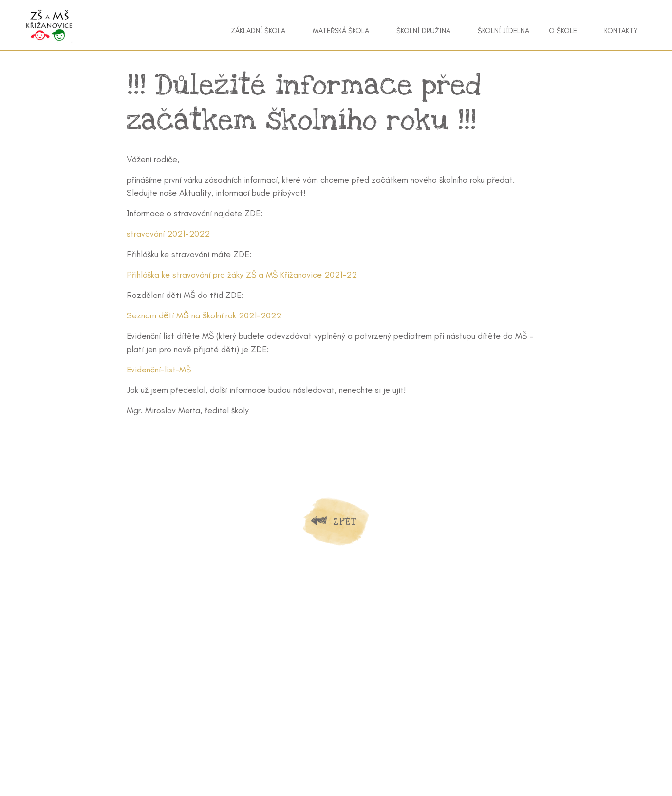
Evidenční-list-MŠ (159, 370)
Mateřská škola (341, 31)
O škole (563, 31)
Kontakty (621, 31)
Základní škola (258, 31)
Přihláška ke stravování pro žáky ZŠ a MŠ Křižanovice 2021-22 (242, 275)
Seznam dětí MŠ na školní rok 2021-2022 (204, 315)
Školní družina (423, 31)
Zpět (345, 522)
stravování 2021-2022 (168, 234)
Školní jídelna (504, 31)
